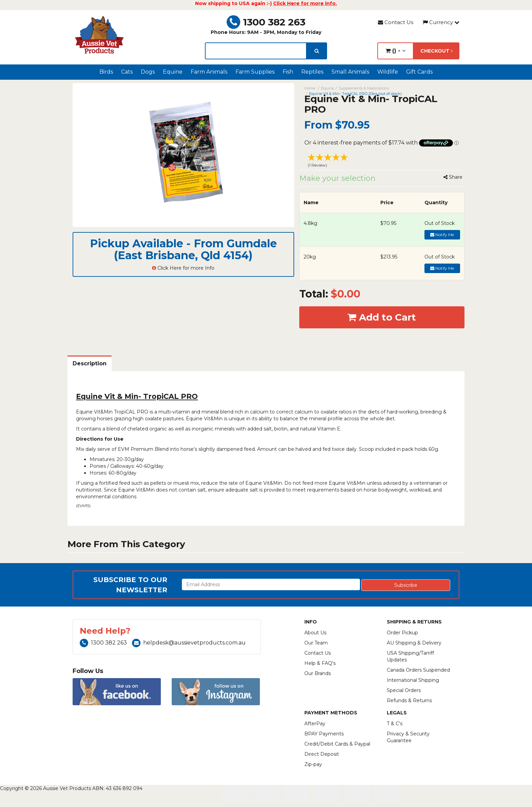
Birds (106, 72)
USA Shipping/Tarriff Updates (410, 656)
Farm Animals (209, 72)
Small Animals (350, 72)
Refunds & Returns (409, 700)
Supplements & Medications (364, 88)
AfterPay (315, 724)
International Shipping (413, 680)
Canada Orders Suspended (418, 670)
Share (453, 177)
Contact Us (396, 22)
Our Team (316, 643)
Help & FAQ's (320, 663)
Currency (441, 22)
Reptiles (312, 72)
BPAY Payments (324, 734)
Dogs (148, 72)
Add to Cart (382, 317)
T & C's (395, 724)
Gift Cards (419, 72)
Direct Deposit (322, 754)
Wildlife (388, 72)
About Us (315, 633)
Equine (173, 72)
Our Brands (318, 673)
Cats (127, 72)
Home (310, 88)
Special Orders (404, 690)
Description (90, 363)
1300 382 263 (266, 22)
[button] (382, 161)
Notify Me (442, 235)
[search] (317, 51)
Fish (288, 72)
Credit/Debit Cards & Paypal (337, 744)
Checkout (436, 51)
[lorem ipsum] (256, 51)
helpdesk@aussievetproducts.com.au (189, 643)
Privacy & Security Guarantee (408, 737)
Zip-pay (313, 764)
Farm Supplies (255, 72)
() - (395, 51)
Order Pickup (402, 633)
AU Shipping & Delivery (414, 643)
